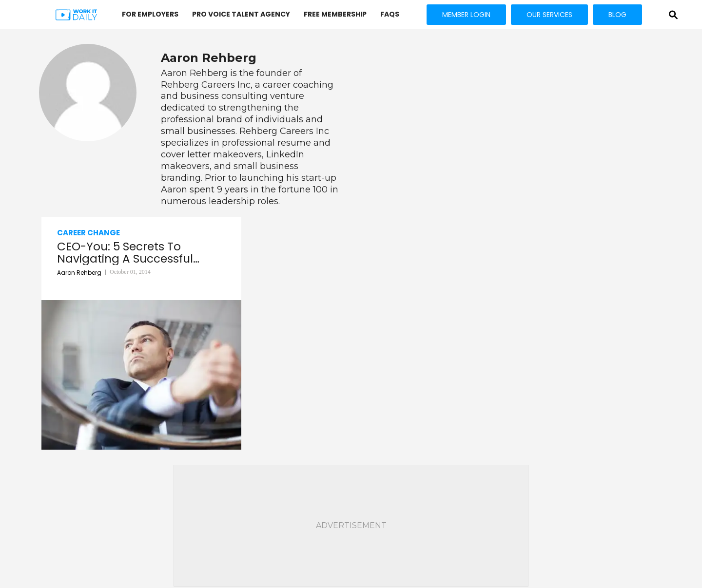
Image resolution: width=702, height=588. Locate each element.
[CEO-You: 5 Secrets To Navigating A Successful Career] (141, 375)
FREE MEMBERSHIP (335, 14)
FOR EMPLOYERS (150, 14)
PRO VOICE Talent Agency (241, 14)
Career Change (88, 233)
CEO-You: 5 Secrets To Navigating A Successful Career (125, 253)
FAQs (390, 14)
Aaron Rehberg (194, 73)
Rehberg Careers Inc (206, 85)
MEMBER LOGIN (466, 15)
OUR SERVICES (549, 15)
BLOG (617, 15)
